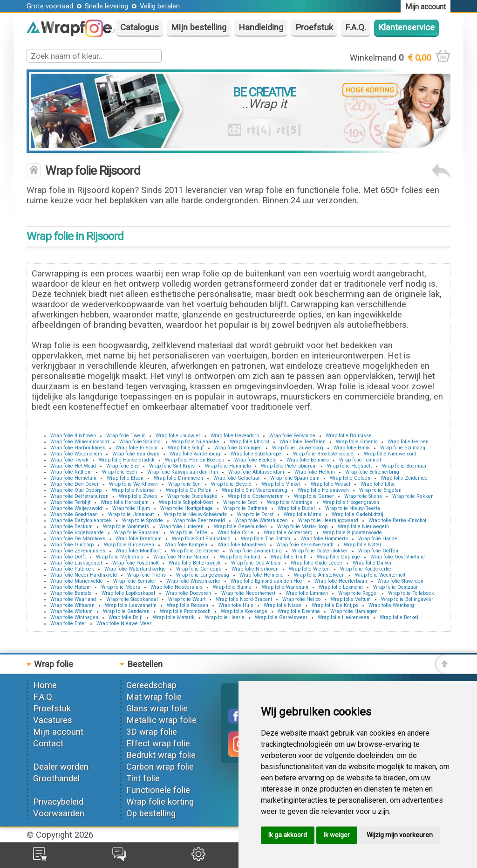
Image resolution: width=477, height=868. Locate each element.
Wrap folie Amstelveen (319, 575)
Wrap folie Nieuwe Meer (124, 623)
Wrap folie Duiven (373, 563)
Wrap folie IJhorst (249, 442)
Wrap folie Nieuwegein (363, 527)
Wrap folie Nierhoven (255, 569)
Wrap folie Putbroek (72, 569)
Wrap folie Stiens (363, 496)
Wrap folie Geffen (378, 551)
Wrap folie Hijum (131, 508)
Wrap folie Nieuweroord (390, 454)
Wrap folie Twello (126, 436)
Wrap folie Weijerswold (76, 508)
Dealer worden (61, 767)
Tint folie (143, 778)
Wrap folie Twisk (69, 460)
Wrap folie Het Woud (73, 466)
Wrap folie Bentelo (71, 593)
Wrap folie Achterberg (288, 533)
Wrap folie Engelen (380, 490)
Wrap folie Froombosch (185, 611)
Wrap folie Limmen (307, 593)
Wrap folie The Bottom (266, 539)
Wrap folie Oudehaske (192, 496)
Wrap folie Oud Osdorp (76, 490)
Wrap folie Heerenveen (344, 617)
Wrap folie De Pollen (189, 490)
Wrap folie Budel (296, 508)
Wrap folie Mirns (303, 514)
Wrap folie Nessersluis (177, 587)
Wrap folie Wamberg (391, 605)
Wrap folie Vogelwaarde (77, 533)
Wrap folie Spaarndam (295, 478)
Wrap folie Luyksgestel (76, 563)
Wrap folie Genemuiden (240, 527)
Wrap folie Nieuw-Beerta (353, 508)
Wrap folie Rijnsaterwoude (352, 533)
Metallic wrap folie (161, 720)
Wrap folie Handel (378, 539)
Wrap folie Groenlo (357, 442)
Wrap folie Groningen (238, 448)
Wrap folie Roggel (358, 593)
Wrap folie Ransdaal (137, 533)
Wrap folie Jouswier (178, 436)
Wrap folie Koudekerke (366, 569)
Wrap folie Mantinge (290, 502)
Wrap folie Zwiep (138, 496)
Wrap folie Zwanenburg (256, 551)
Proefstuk (314, 28)
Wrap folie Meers (121, 587)
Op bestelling (151, 813)
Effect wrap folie (158, 744)
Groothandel (56, 778)
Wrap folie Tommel (360, 460)
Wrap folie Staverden (400, 581)
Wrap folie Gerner (314, 496)
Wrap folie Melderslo (119, 557)
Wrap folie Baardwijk (136, 454)
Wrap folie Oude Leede (317, 563)
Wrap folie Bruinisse (349, 436)
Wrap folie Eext (240, 502)
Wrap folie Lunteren (181, 527)
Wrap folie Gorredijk (199, 569)
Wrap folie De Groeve (195, 551)
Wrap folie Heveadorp (235, 436)
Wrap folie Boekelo (255, 460)
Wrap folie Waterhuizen (262, 520)
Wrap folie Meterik (174, 617)
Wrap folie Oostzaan (396, 587)
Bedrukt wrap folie (161, 755)
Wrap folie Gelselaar (237, 478)
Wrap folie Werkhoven (133, 484)
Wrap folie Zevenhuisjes (78, 551)
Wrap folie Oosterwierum (256, 496)
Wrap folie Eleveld (231, 484)
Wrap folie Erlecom (136, 448)
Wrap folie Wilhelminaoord (80, 442)
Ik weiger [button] (337, 835)
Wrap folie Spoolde (143, 520)
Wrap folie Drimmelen (178, 478)
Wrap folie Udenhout (131, 514)
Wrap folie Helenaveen (323, 490)
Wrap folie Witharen (72, 605)
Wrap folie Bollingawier (407, 599)
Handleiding (261, 28)
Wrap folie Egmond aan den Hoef (267, 581)
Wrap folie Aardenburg (195, 454)
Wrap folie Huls (236, 605)
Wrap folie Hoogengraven (351, 502)
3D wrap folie (152, 732)
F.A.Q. (356, 28)
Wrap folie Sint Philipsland (201, 539)
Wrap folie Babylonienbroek (81, 520)
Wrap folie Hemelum (73, 478)
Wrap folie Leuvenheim (131, 605)
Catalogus (140, 28)
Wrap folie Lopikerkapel (128, 593)
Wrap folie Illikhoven (73, 436)
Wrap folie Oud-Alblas (256, 563)
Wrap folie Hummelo (228, 466)
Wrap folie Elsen (125, 478)
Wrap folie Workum (72, 611)
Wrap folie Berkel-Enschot (397, 520)
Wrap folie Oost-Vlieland (398, 557)
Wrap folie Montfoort (138, 551)
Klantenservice (406, 28)
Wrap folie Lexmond (341, 587)
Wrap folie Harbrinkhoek (78, 448)
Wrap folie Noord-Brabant (244, 599)
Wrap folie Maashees (242, 545)
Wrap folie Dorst (255, 514)
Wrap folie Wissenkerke (193, 581)
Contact (48, 744)
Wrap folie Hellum (315, 472)
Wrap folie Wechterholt (380, 575)
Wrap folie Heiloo (301, 599)
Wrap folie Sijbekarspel (257, 454)
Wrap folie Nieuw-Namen (181, 557)
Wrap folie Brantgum (139, 539)
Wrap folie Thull (289, 557)
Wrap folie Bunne (232, 587)
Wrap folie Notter (363, 545)
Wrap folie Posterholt (135, 563)
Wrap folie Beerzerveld (199, 520)
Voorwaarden (59, 813)
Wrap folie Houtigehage (187, 508)
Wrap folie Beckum (72, 527)
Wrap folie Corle (235, 533)
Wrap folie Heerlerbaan (341, 581)
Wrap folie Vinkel (281, 484)
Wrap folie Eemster (135, 581)
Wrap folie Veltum (351, 599)
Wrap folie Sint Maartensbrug (255, 490)
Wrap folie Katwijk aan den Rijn (183, 472)
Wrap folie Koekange (244, 611)
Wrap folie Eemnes (308, 460)
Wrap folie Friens (147, 575)
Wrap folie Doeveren (188, 593)
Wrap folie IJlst (378, 484)
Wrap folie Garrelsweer (281, 617)
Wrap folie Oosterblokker (320, 551)
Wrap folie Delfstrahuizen (79, 496)
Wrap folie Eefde (189, 533)
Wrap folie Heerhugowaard (328, 520)
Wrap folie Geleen (350, 478)
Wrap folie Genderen (126, 611)
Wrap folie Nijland (240, 557)
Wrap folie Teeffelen (303, 442)
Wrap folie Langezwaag (203, 575)
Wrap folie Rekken (413, 496)
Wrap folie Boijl (126, 617)
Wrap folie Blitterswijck (195, 563)
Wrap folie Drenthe (299, 611)
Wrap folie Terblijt (70, 502)
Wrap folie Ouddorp (72, 545)
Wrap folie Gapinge (338, 557)
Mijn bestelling (199, 28)
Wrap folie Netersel (134, 490)
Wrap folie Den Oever (75, 484)
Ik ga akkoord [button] (288, 835)
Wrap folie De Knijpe (335, 605)
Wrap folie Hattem (71, 587)
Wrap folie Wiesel (330, 484)
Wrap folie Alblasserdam (256, 472)
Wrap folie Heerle (225, 617)
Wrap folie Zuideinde (404, 478)
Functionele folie (158, 790)
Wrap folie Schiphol (140, 442)
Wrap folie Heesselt (349, 466)
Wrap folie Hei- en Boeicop (194, 460)
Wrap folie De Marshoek (78, 539)
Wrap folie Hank (352, 448)
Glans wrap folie (157, 709)
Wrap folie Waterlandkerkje (135, 569)
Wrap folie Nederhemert (248, 593)
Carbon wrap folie (160, 767)
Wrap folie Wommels (126, 527)
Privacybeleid (58, 802)
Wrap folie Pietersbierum (289, 466)
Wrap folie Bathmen (245, 508)
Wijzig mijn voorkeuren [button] (400, 835)
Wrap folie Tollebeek (411, 593)
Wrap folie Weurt (187, 599)
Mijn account (58, 732)
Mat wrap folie (154, 697)
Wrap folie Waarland (73, 599)
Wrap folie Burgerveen (129, 545)
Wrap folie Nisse (283, 605)
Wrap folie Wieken (309, 569)
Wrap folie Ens (123, 466)
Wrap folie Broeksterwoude (323, 454)
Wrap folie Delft (68, 557)
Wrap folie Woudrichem (76, 454)
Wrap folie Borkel (399, 617)
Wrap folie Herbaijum (125, 502)
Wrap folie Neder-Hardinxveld (84, 575)
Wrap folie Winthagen (74, 617)
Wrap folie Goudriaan (74, 514)
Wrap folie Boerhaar (404, 466)
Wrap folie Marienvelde (77, 581)
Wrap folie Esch (119, 472)
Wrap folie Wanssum (285, 587)
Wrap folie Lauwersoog (298, 448)
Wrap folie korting (160, 802)
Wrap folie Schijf (186, 448)
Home (45, 685)
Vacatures (53, 720)
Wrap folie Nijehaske (196, 442)
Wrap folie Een (184, 484)
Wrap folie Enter (68, 623)
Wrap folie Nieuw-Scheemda (195, 514)
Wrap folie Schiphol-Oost (186, 502)
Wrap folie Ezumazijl (403, 448)
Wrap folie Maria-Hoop (302, 527)
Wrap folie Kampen (186, 545)
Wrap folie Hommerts (324, 539)
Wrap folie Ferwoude (292, 436)
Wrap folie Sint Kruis (172, 466)
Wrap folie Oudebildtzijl (358, 514)
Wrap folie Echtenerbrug (372, 472)
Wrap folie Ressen (187, 605)
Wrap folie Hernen (408, 442)
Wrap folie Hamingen (354, 611)
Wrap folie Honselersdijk (127, 460)
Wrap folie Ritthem (71, 472)
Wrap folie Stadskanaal (132, 599)
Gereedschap (151, 685)
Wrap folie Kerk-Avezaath (305, 545)
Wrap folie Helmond (262, 575)
